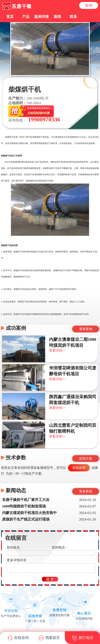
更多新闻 (86, 491)
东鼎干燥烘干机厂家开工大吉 (26, 500)
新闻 (57, 17)
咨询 (89, 5)
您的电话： (60, 547)
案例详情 (42, 17)
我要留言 (49, 638)
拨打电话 (82, 638)
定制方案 (86, 459)
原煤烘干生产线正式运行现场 (26, 519)
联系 (73, 17)
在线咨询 (79, 468)
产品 (26, 17)
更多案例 (86, 329)
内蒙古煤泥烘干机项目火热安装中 (29, 513)
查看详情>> (57, 350)
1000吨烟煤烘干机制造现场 (24, 506)
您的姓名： (15, 547)
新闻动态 (16, 490)
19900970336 (43, 119)
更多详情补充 (17, 560)
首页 (10, 17)
